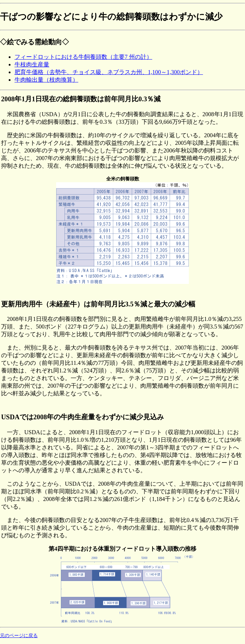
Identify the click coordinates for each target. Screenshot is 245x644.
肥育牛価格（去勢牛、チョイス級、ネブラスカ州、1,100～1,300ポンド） (109, 72)
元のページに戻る (19, 636)
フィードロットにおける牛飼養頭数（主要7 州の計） (83, 57)
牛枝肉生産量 (32, 64)
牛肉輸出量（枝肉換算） (46, 80)
